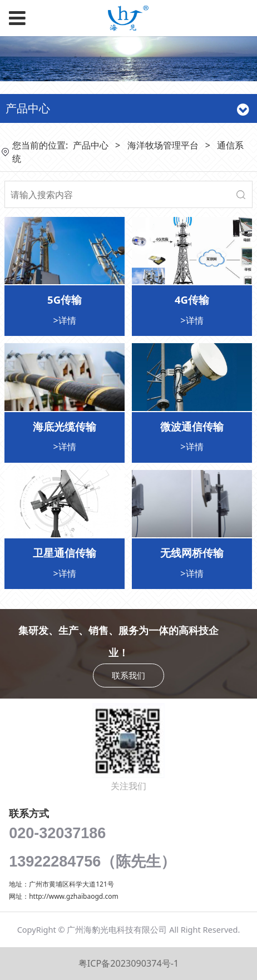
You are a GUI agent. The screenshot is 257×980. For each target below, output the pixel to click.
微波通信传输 (192, 426)
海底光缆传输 (65, 426)
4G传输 (192, 300)
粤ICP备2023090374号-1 (128, 963)
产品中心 (91, 145)
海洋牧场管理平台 (163, 145)
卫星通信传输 (65, 553)
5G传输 (65, 300)
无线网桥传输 (192, 553)
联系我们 (128, 675)
